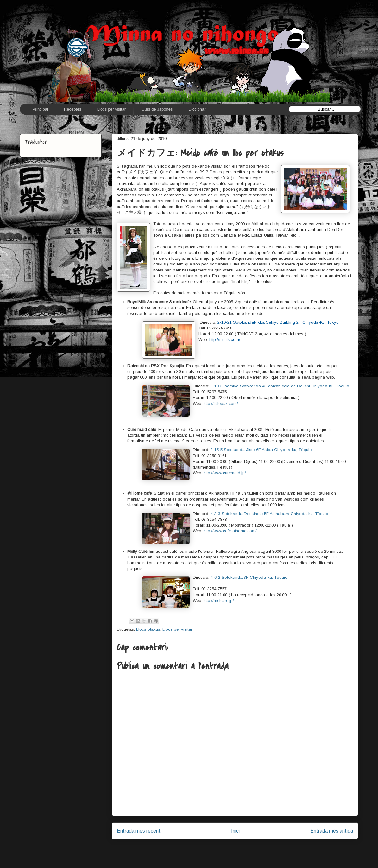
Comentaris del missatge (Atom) (249, 851)
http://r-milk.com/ (225, 339)
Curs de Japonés (157, 109)
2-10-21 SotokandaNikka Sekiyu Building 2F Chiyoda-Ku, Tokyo (278, 322)
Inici (235, 831)
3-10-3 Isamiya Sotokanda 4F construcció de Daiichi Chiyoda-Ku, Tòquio (280, 386)
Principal (40, 109)
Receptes (73, 109)
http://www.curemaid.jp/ (225, 473)
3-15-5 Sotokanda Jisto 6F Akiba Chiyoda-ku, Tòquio (261, 450)
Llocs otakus (148, 629)
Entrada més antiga (332, 831)
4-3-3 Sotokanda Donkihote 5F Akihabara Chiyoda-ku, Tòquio (269, 514)
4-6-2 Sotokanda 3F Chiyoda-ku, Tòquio (249, 577)
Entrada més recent (139, 831)
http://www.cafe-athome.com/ (230, 531)
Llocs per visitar (111, 109)
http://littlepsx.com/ (221, 403)
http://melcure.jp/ (219, 600)
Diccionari (197, 109)
